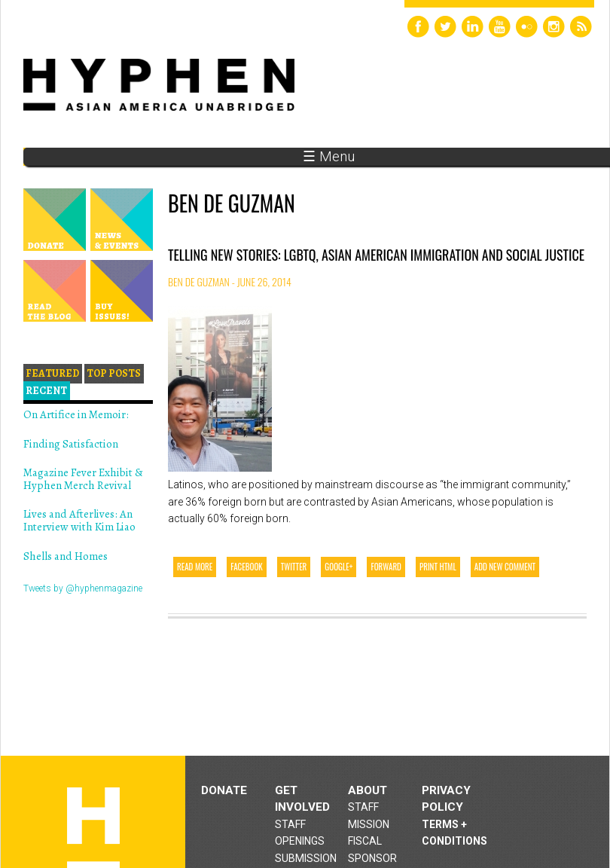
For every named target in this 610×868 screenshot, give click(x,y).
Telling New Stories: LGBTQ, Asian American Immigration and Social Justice (376, 255)
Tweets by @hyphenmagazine (83, 588)
